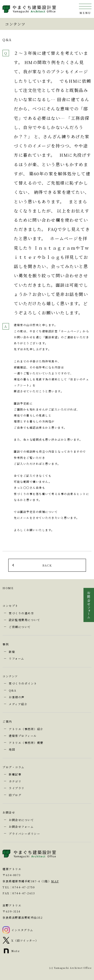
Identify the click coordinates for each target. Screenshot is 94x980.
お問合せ (9, 812)
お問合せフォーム (21, 827)
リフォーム (17, 658)
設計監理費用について (24, 620)
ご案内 (7, 721)
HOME (8, 588)
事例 (6, 644)
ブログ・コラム (14, 767)
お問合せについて (21, 820)
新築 (12, 652)
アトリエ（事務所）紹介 (26, 729)
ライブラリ (17, 788)
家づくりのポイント (23, 683)
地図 (12, 749)
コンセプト (10, 606)
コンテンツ (10, 676)
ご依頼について (20, 627)
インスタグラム (22, 930)
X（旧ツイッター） (25, 940)
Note (15, 951)
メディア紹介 (18, 704)
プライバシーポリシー (24, 834)
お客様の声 (17, 697)
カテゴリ (15, 781)
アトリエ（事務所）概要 (26, 743)
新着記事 (15, 774)
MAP (55, 881)
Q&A (13, 690)
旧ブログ (15, 795)
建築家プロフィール (23, 736)
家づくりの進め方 (21, 613)
